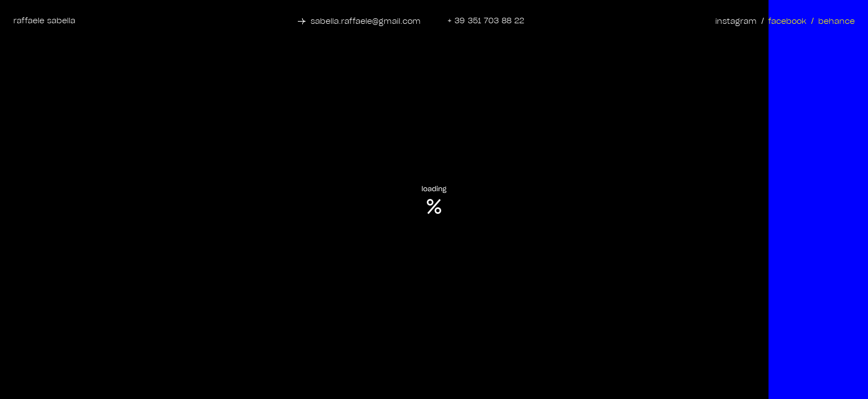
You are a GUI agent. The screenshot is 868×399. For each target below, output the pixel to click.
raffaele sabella (44, 21)
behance (836, 22)
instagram (736, 22)
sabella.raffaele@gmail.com (366, 22)
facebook (787, 22)
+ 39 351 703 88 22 (486, 21)
